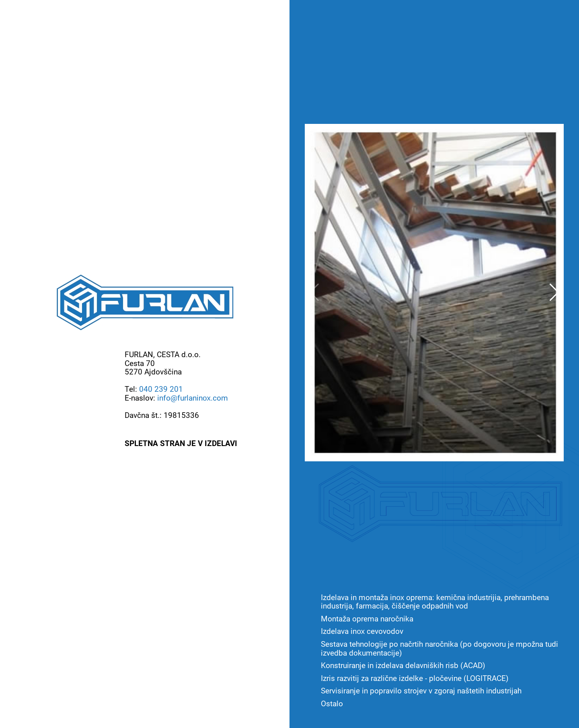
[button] (554, 292)
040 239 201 (161, 389)
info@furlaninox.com (193, 398)
